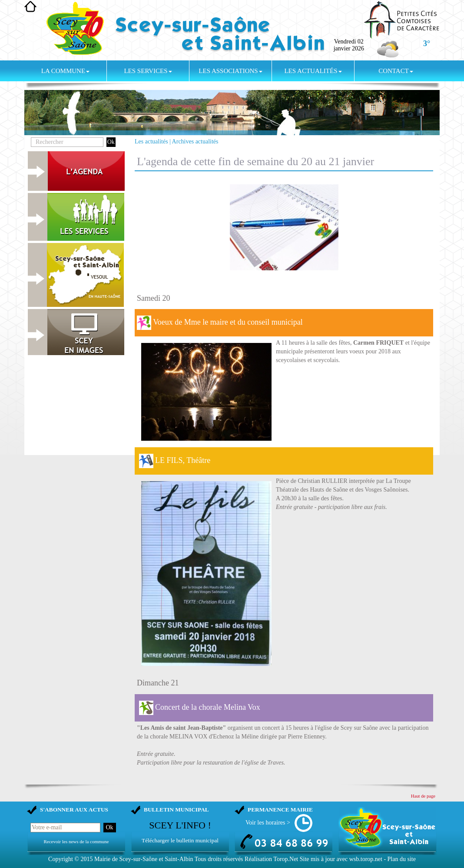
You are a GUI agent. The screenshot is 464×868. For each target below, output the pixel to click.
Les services (148, 71)
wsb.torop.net (366, 859)
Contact (396, 71)
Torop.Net (286, 859)
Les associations (230, 71)
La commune (65, 71)
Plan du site (402, 859)
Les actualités (313, 71)
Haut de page (423, 796)
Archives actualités (195, 141)
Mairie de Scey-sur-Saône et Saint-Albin (144, 859)
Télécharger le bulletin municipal (180, 840)
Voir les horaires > (268, 823)
